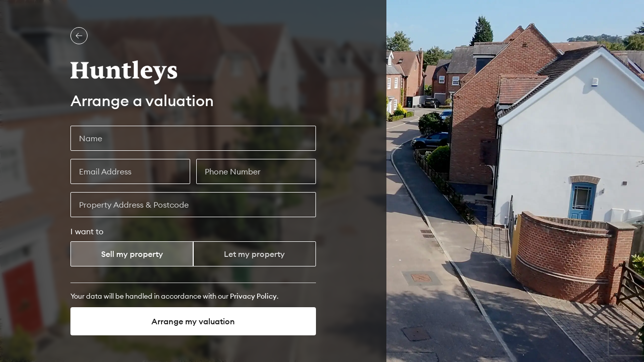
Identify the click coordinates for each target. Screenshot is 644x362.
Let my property (254, 254)
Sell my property (132, 254)
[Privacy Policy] (253, 296)
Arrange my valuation (193, 321)
